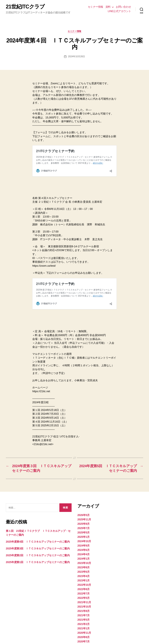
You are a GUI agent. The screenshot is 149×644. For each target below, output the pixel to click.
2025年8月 (84, 491)
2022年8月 (84, 557)
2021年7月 (84, 583)
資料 (108, 7)
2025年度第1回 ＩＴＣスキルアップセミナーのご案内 (38, 530)
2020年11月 (84, 600)
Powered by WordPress (54, 636)
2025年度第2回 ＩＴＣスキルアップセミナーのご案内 (38, 523)
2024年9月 (84, 513)
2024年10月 (84, 509)
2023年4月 (84, 544)
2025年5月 (84, 500)
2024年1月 (84, 526)
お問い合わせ (123, 7)
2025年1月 (84, 504)
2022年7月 (84, 561)
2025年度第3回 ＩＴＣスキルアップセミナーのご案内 (38, 516)
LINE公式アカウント (119, 11)
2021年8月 (84, 578)
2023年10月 (84, 531)
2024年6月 (84, 517)
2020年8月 (84, 605)
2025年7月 (84, 496)
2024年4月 (84, 522)
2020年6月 (84, 613)
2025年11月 (84, 487)
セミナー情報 (96, 7)
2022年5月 (84, 565)
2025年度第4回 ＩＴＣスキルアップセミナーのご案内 (38, 509)
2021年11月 (84, 570)
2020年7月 (84, 609)
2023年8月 (84, 535)
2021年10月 (84, 574)
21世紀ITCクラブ (25, 7)
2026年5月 (84, 483)
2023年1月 (84, 548)
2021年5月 (84, 587)
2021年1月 (84, 596)
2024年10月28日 (76, 56)
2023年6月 (84, 539)
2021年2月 (84, 592)
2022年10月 (84, 552)
